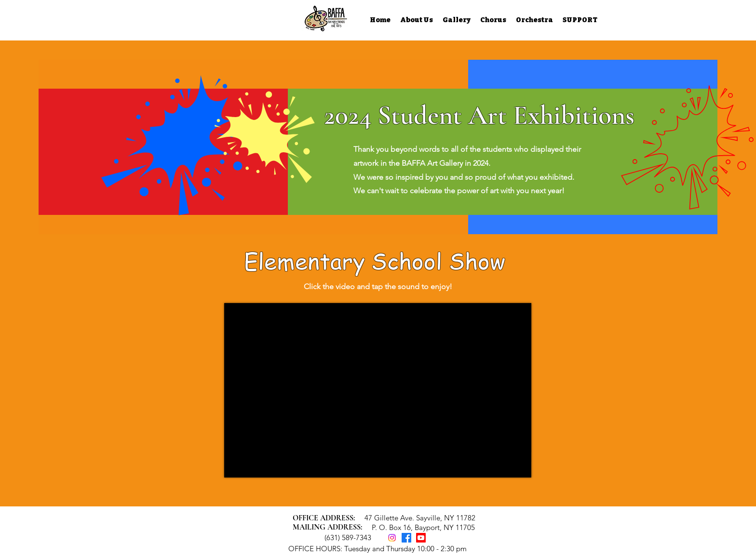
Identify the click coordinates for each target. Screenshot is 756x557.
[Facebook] (406, 538)
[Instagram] (392, 538)
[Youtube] (421, 538)
